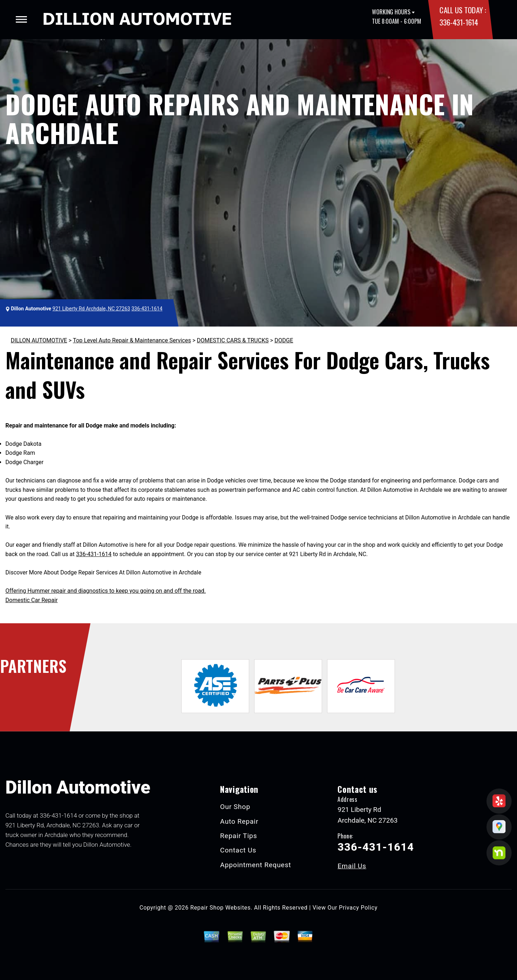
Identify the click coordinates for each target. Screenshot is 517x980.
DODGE (284, 340)
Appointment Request (256, 865)
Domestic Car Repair (32, 600)
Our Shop (235, 807)
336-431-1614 (459, 22)
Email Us (352, 866)
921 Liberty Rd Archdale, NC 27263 (91, 309)
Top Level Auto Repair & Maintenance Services (132, 340)
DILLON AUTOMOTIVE (39, 340)
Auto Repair (239, 821)
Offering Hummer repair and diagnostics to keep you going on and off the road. (106, 591)
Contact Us (238, 850)
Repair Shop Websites (220, 908)
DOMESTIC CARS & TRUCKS (233, 340)
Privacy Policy (358, 908)
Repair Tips (239, 836)
